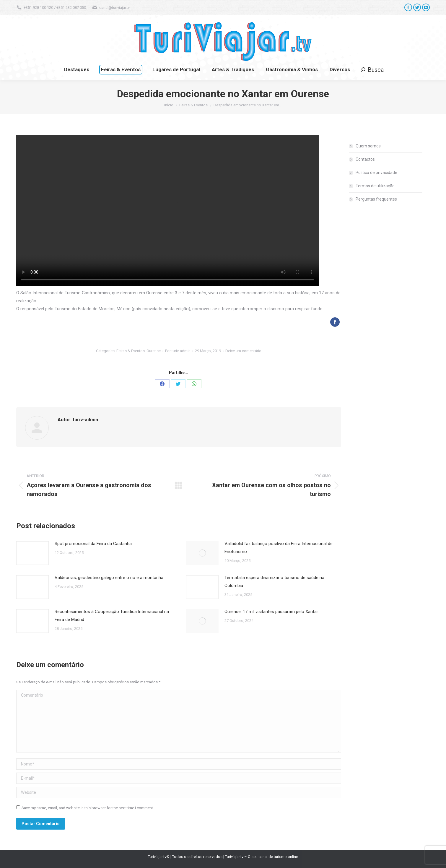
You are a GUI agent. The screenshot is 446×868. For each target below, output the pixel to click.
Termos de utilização (375, 186)
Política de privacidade (376, 173)
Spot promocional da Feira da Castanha (93, 544)
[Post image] (32, 553)
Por (178, 351)
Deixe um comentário (243, 351)
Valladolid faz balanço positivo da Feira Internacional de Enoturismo (279, 548)
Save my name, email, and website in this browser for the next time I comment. (88, 808)
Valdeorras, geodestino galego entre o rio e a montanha (109, 578)
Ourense (154, 351)
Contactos (365, 159)
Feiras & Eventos (131, 351)
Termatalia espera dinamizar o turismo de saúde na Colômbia (274, 582)
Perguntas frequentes (376, 199)
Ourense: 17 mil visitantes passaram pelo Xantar (271, 612)
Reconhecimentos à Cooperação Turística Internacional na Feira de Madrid (112, 616)
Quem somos (368, 146)
